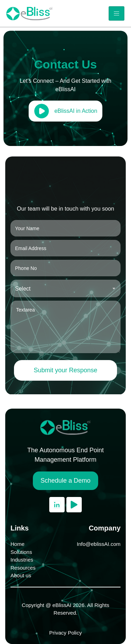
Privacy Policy (65, 633)
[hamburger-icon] (117, 13)
